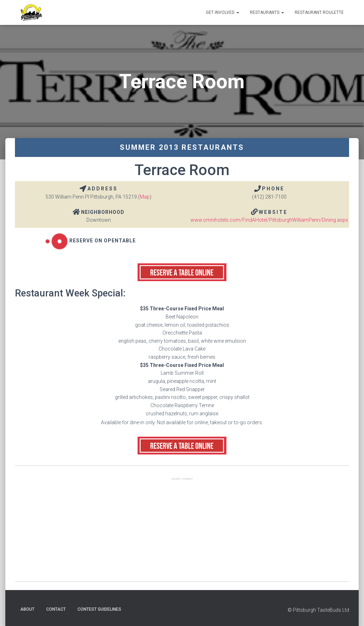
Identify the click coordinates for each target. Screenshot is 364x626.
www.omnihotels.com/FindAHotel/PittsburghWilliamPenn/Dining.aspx (269, 220)
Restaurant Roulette (319, 12)
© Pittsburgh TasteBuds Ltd (318, 610)
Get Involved (223, 12)
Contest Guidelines (99, 609)
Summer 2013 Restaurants (182, 147)
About (27, 609)
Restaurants (267, 12)
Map (145, 197)
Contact (56, 609)
